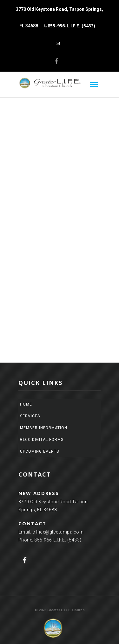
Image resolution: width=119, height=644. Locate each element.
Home (26, 404)
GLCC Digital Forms (42, 440)
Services (30, 416)
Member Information (44, 428)
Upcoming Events (40, 451)
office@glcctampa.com (58, 532)
